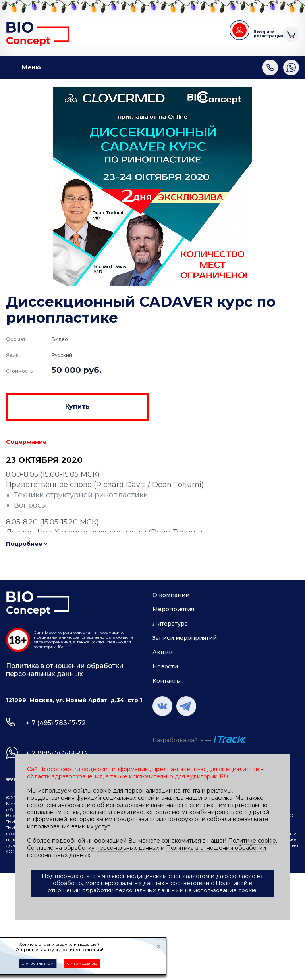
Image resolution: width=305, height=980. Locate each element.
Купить (77, 407)
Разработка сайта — (182, 740)
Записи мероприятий (185, 638)
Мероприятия (173, 609)
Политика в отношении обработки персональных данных (65, 670)
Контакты (167, 681)
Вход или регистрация (265, 34)
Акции (163, 652)
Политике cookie (252, 841)
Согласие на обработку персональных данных (93, 848)
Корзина (291, 33)
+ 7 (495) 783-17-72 (56, 723)
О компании (171, 595)
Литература (170, 624)
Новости (165, 666)
